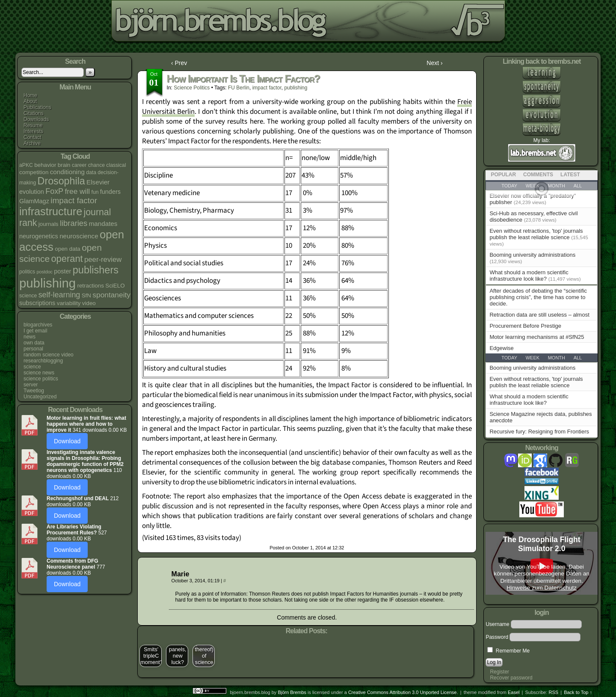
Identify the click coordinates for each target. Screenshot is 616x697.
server (31, 385)
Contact (32, 137)
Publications (37, 107)
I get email (35, 331)
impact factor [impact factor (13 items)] (74, 200)
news (30, 337)
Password (497, 637)
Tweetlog (34, 391)
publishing (296, 88)
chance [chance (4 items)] (96, 165)
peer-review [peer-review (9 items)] (103, 260)
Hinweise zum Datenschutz (542, 588)
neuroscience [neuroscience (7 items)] (79, 236)
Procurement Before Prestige (525, 326)
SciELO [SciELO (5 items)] (115, 286)
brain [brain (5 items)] (64, 165)
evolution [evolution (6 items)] (32, 192)
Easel (514, 692)
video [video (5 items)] (89, 303)
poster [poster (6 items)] (62, 271)
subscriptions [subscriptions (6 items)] (37, 303)
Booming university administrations (532, 255)
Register (499, 672)
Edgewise (501, 348)
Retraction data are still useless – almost (539, 315)
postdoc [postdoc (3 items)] (45, 272)
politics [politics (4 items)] (27, 272)
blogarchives (38, 325)
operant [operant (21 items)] (67, 259)
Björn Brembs (292, 692)
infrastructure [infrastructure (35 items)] (51, 211)
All (578, 358)
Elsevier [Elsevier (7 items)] (98, 182)
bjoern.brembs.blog (215, 23)
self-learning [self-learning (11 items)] (59, 295)
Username (497, 624)
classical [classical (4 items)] (116, 165)
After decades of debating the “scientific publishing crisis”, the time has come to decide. (538, 297)
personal (33, 349)
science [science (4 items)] (28, 296)
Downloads (36, 119)
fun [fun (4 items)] (95, 192)
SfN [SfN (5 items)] (86, 295)
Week (533, 358)
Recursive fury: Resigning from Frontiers (539, 432)
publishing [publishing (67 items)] (47, 283)
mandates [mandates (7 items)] (103, 224)
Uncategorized (40, 397)
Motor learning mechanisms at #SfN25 (537, 337)
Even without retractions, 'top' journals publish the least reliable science (536, 234)
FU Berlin (239, 88)
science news (39, 373)
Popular (503, 175)
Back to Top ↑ (578, 692)
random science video (49, 355)
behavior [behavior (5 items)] (45, 165)
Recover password (511, 678)
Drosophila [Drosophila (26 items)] (61, 181)
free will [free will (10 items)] (77, 191)
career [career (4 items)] (79, 165)
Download (67, 441)
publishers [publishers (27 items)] (96, 270)
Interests (33, 131)
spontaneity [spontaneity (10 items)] (111, 295)
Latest (570, 175)
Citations (34, 113)
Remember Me (508, 651)
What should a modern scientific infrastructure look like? (529, 276)
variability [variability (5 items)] (69, 303)
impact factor (267, 88)
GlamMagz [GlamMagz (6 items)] (34, 201)
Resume (33, 125)
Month (557, 358)
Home (30, 95)
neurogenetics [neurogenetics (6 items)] (39, 236)
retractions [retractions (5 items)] (90, 286)
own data (34, 343)
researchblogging (43, 361)
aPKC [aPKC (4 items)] (26, 165)
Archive (32, 143)
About (30, 101)
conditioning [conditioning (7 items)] (67, 172)
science (32, 367)
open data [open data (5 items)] (68, 249)
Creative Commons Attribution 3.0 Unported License (403, 692)
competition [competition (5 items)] (34, 172)
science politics (41, 379)
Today (509, 358)
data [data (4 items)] (91, 172)
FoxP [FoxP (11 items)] (54, 191)
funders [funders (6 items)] (110, 192)
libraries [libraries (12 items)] (74, 223)
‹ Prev (179, 63)
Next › (434, 63)
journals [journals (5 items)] (49, 224)
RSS (554, 692)
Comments (538, 175)
